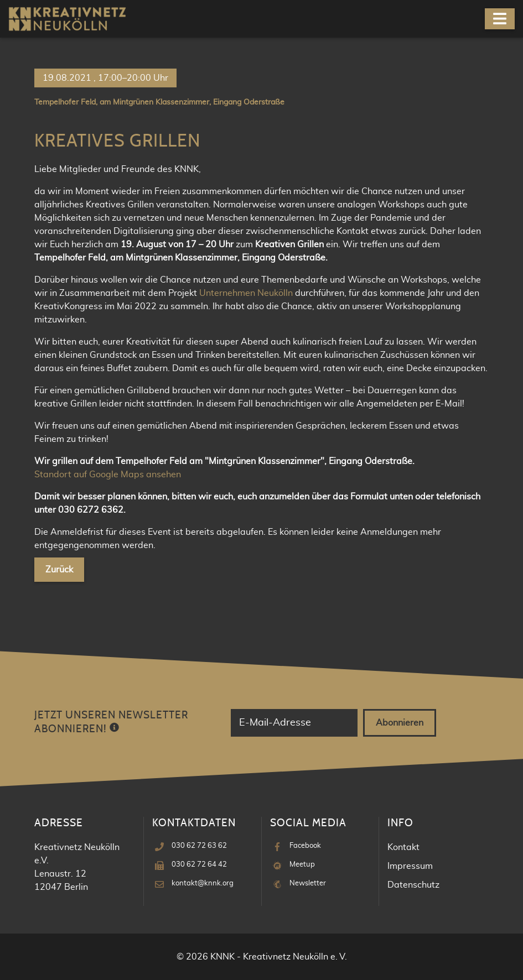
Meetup (302, 865)
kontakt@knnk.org (203, 883)
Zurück (59, 570)
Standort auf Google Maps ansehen (108, 475)
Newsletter (308, 883)
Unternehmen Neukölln (246, 293)
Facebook (305, 846)
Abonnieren (400, 723)
